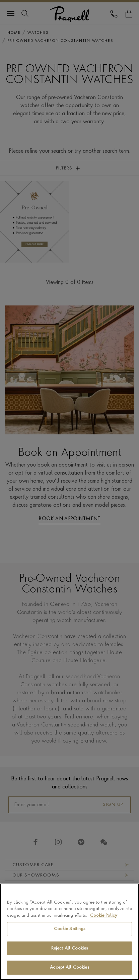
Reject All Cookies (69, 948)
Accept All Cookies (69, 968)
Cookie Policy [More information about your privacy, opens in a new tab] (104, 916)
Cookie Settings (70, 929)
